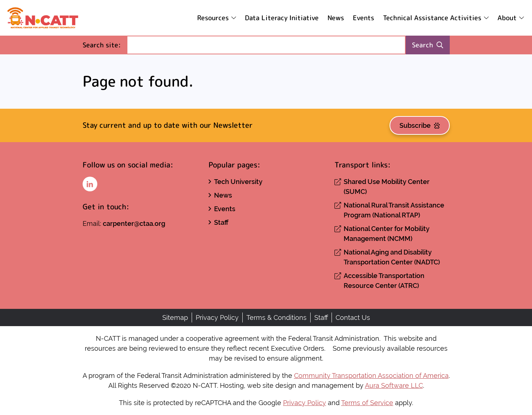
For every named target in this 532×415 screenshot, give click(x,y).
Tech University (238, 182)
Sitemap (175, 317)
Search (428, 45)
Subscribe (420, 125)
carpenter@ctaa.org (134, 223)
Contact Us (353, 317)
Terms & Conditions (276, 317)
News (336, 18)
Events (363, 18)
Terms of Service (367, 403)
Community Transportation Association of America (371, 376)
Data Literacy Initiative (282, 18)
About (507, 18)
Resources (213, 18)
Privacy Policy (217, 317)
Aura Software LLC (394, 385)
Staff (221, 222)
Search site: (105, 45)
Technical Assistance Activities (432, 18)
